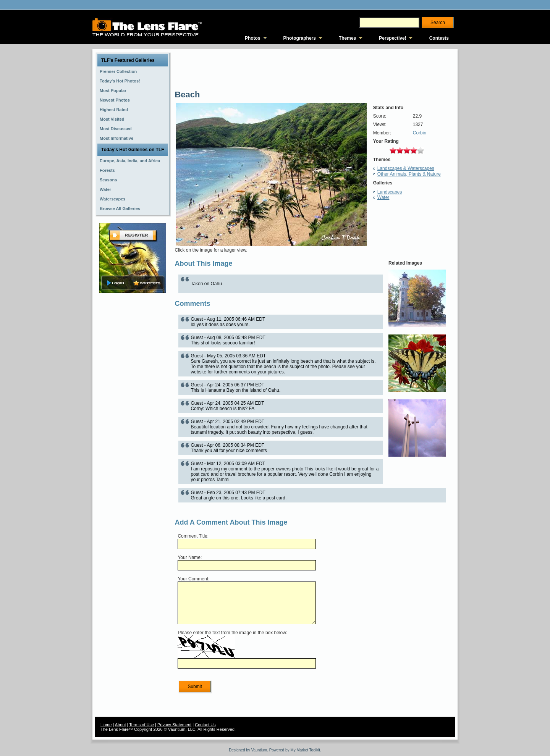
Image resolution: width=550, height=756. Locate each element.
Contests (439, 38)
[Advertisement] (133, 415)
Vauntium (259, 750)
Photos (253, 38)
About (121, 725)
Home (106, 725)
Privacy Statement (174, 725)
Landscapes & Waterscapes (406, 168)
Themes (347, 38)
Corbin (420, 133)
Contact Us (205, 725)
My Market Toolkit (305, 750)
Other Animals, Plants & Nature (409, 174)
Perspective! (392, 38)
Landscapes (390, 192)
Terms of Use (142, 725)
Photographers (300, 38)
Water (383, 197)
